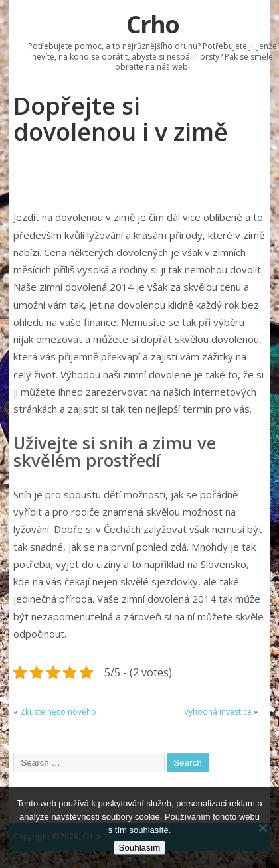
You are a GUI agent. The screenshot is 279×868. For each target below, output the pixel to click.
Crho (152, 24)
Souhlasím (140, 848)
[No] (262, 828)
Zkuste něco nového (58, 712)
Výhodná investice (218, 712)
